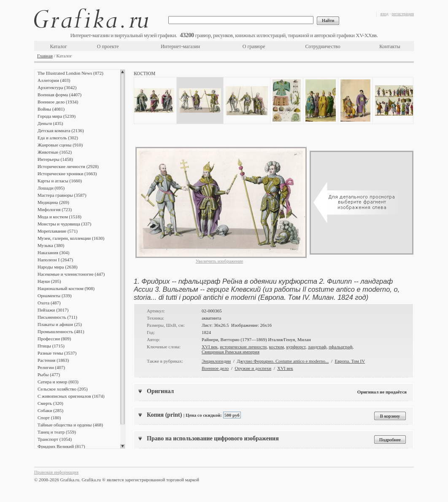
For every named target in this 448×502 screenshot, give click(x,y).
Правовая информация (56, 472)
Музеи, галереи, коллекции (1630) (71, 238)
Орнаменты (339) (55, 296)
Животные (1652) (55, 152)
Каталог (58, 46)
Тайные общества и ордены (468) (70, 425)
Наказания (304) (54, 252)
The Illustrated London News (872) (70, 73)
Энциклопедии (216, 361)
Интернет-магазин (180, 46)
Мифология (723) (55, 209)
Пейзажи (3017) (53, 310)
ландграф (317, 347)
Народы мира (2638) (58, 267)
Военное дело (215, 368)
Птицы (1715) (51, 346)
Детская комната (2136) (61, 130)
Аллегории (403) (54, 80)
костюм (277, 347)
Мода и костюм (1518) (59, 217)
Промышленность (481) (61, 331)
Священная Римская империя (231, 352)
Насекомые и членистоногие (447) (71, 274)
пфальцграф (340, 347)
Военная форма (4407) (59, 95)
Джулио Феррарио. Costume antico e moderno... (283, 361)
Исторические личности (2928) (68, 166)
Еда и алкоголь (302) (58, 138)
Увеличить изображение (220, 261)
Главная (45, 56)
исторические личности (243, 347)
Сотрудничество (323, 46)
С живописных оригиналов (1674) (71, 396)
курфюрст (296, 347)
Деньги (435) (50, 123)
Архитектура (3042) (57, 87)
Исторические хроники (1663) (67, 174)
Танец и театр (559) (57, 432)
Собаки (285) (50, 410)
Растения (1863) (53, 360)
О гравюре (254, 46)
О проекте (108, 46)
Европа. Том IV (350, 361)
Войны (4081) (51, 109)
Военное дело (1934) (58, 102)
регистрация (403, 14)
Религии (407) (51, 367)
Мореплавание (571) (58, 231)
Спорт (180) (49, 418)
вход (385, 14)
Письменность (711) (57, 317)
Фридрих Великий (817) (61, 446)
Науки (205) (49, 281)
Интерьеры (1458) (55, 159)
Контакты (390, 46)
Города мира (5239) (57, 116)
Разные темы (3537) (57, 353)
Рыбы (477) (49, 374)
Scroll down (123, 446)
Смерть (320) (50, 403)
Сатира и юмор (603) (58, 382)
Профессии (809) (54, 339)
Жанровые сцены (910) (60, 145)
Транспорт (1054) (55, 439)
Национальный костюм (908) (66, 288)
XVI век (210, 347)
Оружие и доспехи (253, 368)
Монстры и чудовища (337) (64, 224)
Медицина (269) (53, 202)
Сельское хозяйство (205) (63, 389)
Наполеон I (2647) (55, 260)
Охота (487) (49, 303)
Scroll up (123, 72)
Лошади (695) (51, 188)
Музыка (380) (51, 245)
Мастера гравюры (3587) (62, 195)
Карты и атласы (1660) (60, 181)
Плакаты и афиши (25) (60, 324)
